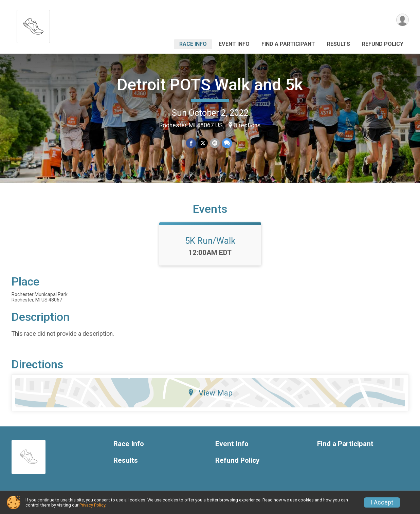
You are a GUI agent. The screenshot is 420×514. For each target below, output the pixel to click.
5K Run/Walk (210, 241)
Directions (247, 125)
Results (339, 44)
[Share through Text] (227, 143)
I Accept (382, 502)
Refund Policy (383, 44)
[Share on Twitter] (203, 143)
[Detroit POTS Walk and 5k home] (33, 25)
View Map (210, 393)
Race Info (193, 44)
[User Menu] (403, 20)
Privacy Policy (92, 505)
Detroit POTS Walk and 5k (210, 85)
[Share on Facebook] (191, 143)
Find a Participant (288, 44)
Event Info (234, 44)
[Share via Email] (215, 143)
